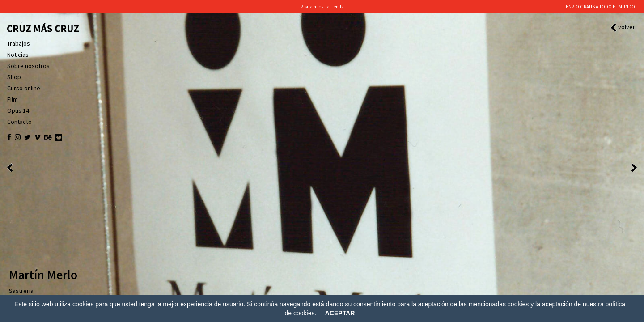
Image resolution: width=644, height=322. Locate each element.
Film (13, 99)
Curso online (24, 88)
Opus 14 (18, 110)
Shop (14, 77)
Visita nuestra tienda (322, 7)
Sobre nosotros (28, 66)
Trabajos (19, 43)
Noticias (18, 55)
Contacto (19, 122)
